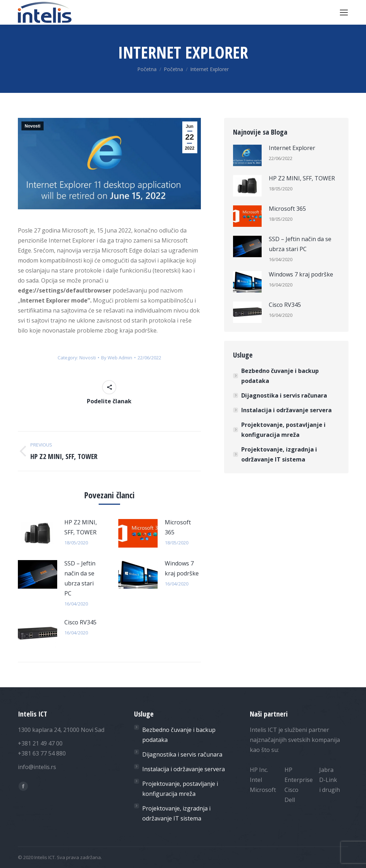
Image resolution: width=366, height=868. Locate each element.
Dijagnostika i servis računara (284, 395)
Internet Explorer (292, 148)
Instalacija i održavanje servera (286, 410)
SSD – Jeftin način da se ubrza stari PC (80, 578)
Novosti (33, 126)
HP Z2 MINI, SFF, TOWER (81, 527)
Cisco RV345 (80, 622)
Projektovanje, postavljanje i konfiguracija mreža (283, 430)
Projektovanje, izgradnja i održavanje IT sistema (279, 454)
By (117, 358)
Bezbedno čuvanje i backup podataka (280, 376)
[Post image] (38, 533)
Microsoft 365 (178, 527)
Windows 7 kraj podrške (182, 568)
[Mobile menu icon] (344, 13)
